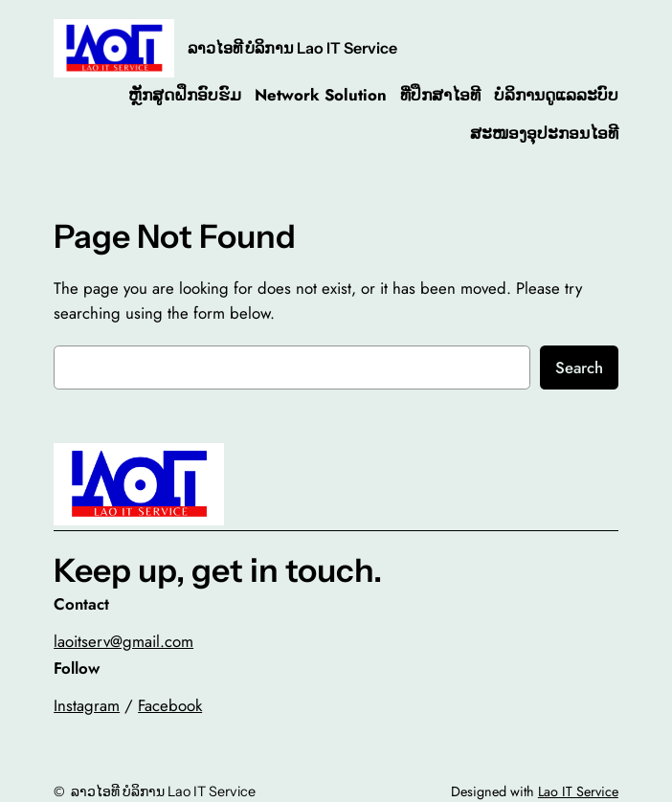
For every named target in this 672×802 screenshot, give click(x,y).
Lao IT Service (578, 791)
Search (579, 368)
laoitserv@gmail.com (123, 641)
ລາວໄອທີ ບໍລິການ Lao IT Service (292, 48)
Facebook (170, 705)
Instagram (87, 705)
